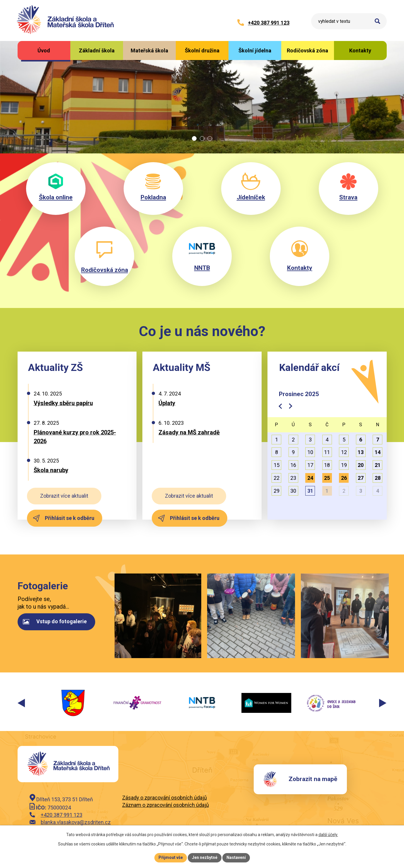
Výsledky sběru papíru (63, 403)
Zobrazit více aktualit (64, 496)
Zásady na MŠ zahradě (189, 432)
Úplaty (167, 403)
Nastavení (236, 857)
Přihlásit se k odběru (64, 518)
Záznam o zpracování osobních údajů (166, 805)
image (157, 616)
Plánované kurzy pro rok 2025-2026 (75, 437)
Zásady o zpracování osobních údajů (165, 798)
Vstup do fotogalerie (55, 621)
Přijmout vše (171, 857)
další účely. (328, 835)
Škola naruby (51, 470)
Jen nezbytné (205, 857)
